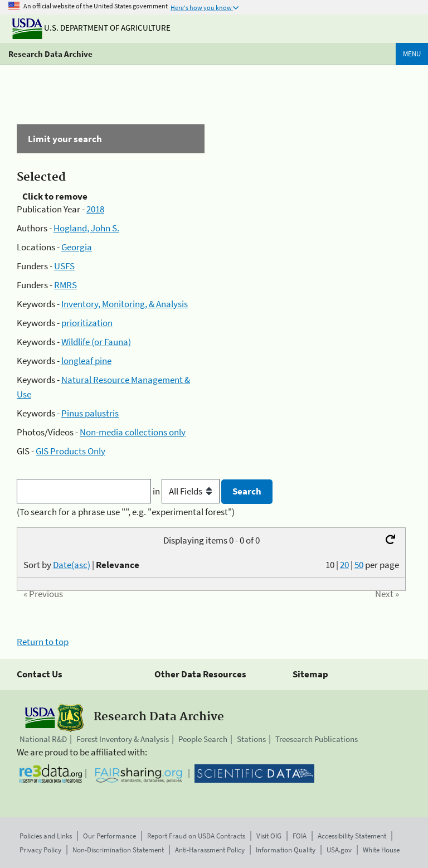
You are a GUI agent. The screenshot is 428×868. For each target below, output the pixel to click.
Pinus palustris (90, 413)
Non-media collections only (133, 432)
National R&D (43, 739)
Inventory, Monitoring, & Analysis (125, 304)
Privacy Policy (40, 850)
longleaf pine (86, 361)
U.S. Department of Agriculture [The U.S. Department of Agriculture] (91, 28)
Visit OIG (269, 836)
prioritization (87, 323)
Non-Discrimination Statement (118, 850)
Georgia (77, 247)
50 (359, 565)
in (187, 491)
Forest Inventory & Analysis (123, 739)
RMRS (65, 285)
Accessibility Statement (352, 836)
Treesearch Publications (317, 739)
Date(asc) (72, 565)
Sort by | (81, 565)
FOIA (300, 836)
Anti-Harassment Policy (210, 850)
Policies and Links (46, 836)
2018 (95, 209)
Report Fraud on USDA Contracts (196, 836)
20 (344, 565)
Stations (251, 739)
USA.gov (339, 850)
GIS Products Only (70, 451)
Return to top (43, 642)
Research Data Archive (50, 54)
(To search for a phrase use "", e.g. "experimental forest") (126, 512)
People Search (203, 739)
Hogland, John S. (86, 228)
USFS (64, 266)
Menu (412, 54)
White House (381, 850)
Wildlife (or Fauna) (96, 342)
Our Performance (110, 836)
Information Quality (286, 850)
